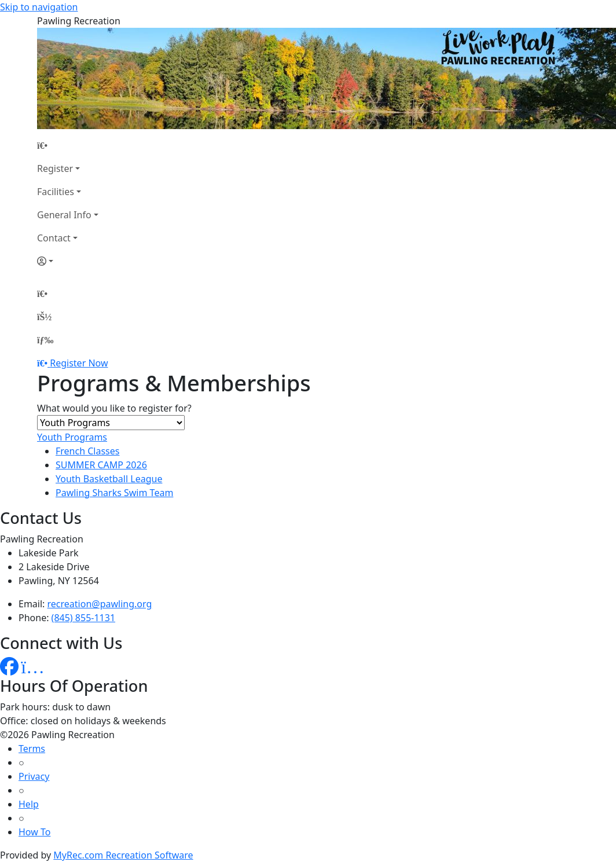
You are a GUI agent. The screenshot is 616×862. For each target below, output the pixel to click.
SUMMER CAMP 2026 (101, 465)
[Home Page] (68, 145)
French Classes (87, 451)
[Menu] (45, 340)
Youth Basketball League (109, 479)
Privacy (34, 776)
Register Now (79, 363)
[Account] (68, 261)
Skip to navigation (39, 7)
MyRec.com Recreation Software (123, 855)
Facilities (56, 192)
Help (29, 804)
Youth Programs (72, 437)
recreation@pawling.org (100, 604)
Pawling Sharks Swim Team (114, 493)
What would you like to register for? (114, 408)
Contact (54, 238)
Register (55, 168)
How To (34, 832)
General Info (64, 215)
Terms (32, 749)
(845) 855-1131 (83, 618)
